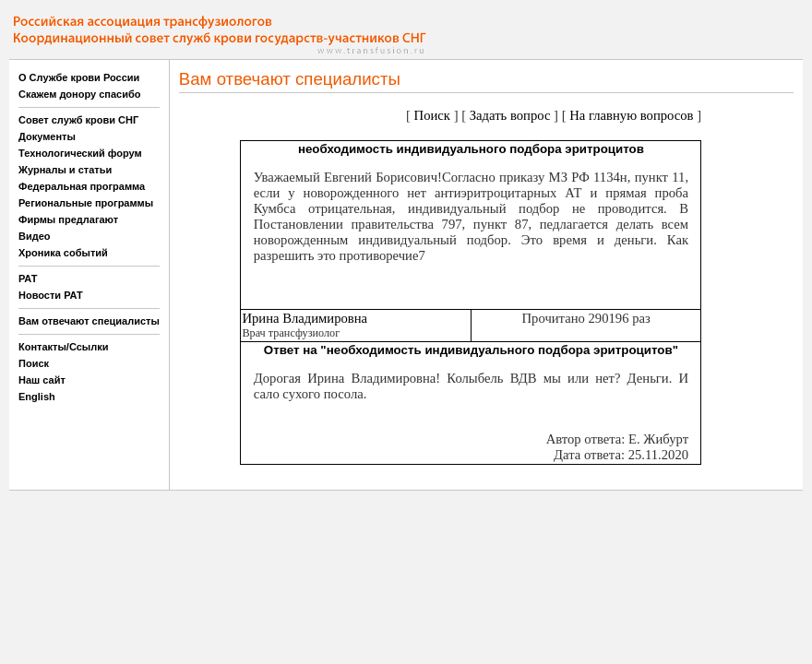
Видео (35, 236)
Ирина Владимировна (304, 318)
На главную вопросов (631, 115)
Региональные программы (86, 203)
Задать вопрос (510, 115)
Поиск (34, 363)
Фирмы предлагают (68, 219)
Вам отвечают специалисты (89, 321)
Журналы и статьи (65, 170)
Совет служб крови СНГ (78, 120)
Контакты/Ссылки (64, 347)
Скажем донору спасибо (79, 94)
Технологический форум (80, 153)
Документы (47, 136)
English (37, 397)
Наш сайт (42, 380)
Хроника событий (63, 253)
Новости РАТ (51, 295)
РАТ (28, 279)
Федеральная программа (82, 186)
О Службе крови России (79, 77)
